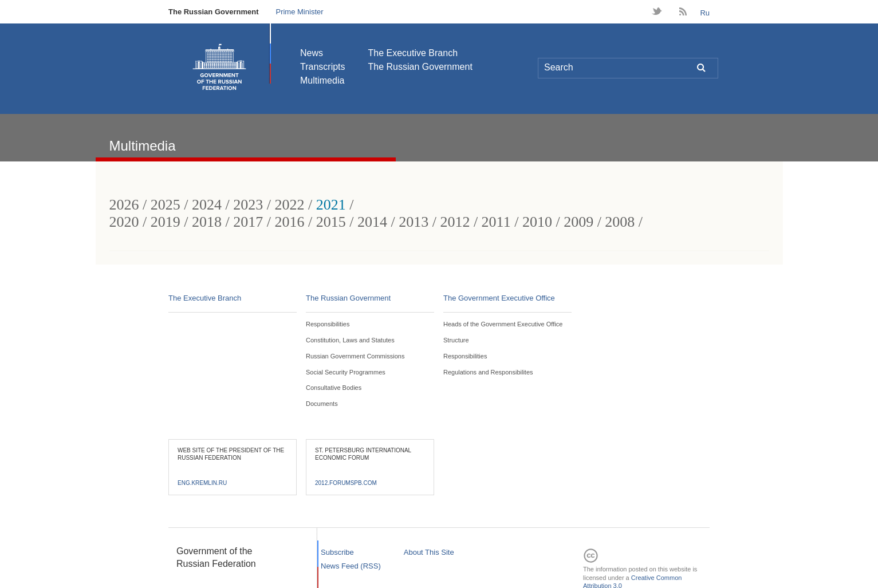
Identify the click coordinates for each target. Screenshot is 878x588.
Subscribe (337, 552)
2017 (248, 222)
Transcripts (323, 67)
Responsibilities (328, 324)
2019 (166, 222)
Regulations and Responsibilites (488, 372)
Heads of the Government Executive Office (503, 324)
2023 (248, 205)
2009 (578, 222)
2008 (620, 222)
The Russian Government (213, 12)
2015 (331, 222)
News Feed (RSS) (351, 566)
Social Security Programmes (346, 372)
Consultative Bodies (334, 388)
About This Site (429, 552)
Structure (456, 340)
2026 (124, 205)
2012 (455, 222)
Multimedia (322, 80)
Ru (705, 13)
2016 (289, 222)
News (312, 53)
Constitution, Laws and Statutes (350, 340)
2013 (414, 222)
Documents (322, 404)
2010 (537, 222)
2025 (166, 205)
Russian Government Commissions (355, 356)
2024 (207, 205)
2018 (207, 222)
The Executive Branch (413, 53)
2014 (372, 222)
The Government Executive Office (499, 298)
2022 (289, 205)
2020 (124, 222)
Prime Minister (299, 12)
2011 (496, 222)
